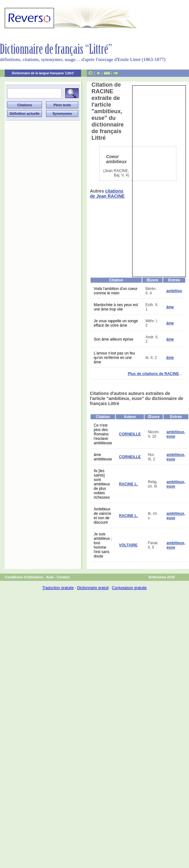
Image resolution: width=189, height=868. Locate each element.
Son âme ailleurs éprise (113, 339)
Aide (50, 577)
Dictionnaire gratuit (93, 588)
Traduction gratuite (58, 588)
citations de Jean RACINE (107, 194)
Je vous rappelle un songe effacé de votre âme (116, 323)
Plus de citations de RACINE (153, 374)
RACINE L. (128, 484)
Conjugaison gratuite (129, 588)
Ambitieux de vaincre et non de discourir (102, 516)
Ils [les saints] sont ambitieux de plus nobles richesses (102, 484)
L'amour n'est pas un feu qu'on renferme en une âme (114, 358)
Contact (63, 577)
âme (170, 307)
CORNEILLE (130, 434)
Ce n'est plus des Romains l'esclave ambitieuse (103, 434)
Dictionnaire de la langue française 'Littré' (43, 73)
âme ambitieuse (103, 457)
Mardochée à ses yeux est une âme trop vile (116, 307)
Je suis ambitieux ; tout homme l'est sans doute (103, 545)
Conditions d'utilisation (24, 577)
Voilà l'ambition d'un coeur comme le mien (116, 291)
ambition (174, 291)
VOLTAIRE (128, 545)
